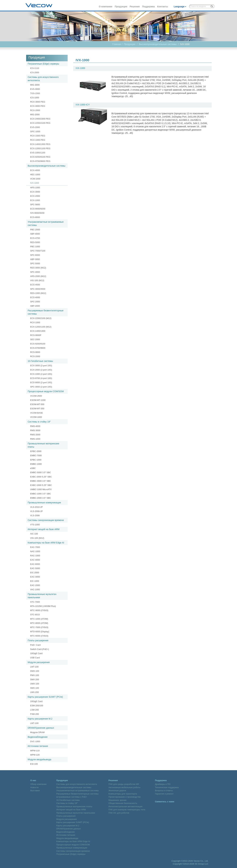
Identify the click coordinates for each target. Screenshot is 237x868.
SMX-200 (35, 679)
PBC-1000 (35, 247)
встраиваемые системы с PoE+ (72, 797)
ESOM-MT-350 (37, 409)
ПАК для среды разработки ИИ (124, 784)
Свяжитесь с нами (165, 802)
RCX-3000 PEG (38, 102)
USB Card (35, 658)
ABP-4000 (35, 234)
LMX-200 (35, 692)
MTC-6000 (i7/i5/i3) (39, 636)
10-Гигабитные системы (40, 361)
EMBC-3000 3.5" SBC (41, 481)
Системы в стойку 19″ (39, 422)
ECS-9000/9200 (38, 209)
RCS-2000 (35, 356)
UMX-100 (35, 684)
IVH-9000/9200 (37, 213)
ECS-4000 (35, 297)
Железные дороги (117, 790)
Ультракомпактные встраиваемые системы (46, 223)
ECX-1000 (35, 200)
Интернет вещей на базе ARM (44, 529)
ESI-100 (34, 764)
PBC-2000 (35, 230)
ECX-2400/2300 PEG (40, 119)
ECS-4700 (35, 238)
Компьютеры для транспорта (123, 794)
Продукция (121, 7)
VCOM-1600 (36, 417)
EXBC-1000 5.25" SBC (41, 485)
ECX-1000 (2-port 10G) (41, 374)
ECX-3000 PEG (38, 106)
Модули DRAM (37, 732)
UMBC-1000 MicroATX (41, 489)
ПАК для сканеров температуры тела (127, 810)
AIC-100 (34, 534)
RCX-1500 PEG (38, 136)
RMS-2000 (35, 435)
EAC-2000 (35, 585)
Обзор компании (38, 784)
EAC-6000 (35, 564)
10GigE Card (36, 653)
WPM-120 (35, 755)
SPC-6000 (35, 255)
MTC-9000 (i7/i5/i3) (39, 610)
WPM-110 (35, 751)
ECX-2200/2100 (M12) (41, 318)
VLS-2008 (35, 516)
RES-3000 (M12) (38, 268)
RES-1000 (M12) (38, 293)
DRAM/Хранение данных (41, 728)
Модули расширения (39, 662)
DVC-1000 (35, 741)
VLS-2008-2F (37, 511)
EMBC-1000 (36, 464)
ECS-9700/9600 (38, 348)
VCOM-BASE (37, 413)
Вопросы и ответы (164, 790)
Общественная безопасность (123, 803)
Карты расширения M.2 (40, 719)
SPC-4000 (35, 272)
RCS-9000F (36, 335)
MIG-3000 (35, 85)
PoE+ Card (35, 645)
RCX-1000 (35, 323)
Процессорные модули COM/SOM (46, 391)
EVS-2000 (35, 127)
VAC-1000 (35, 590)
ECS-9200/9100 (38, 344)
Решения (135, 7)
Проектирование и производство (125, 797)
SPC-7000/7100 (38, 251)
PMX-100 (35, 675)
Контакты (163, 7)
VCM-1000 (35, 179)
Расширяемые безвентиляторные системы (46, 312)
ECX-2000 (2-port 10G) (41, 370)
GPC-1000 (35, 131)
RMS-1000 (35, 439)
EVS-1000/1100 (38, 153)
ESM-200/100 (37, 706)
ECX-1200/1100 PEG (40, 148)
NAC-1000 (35, 551)
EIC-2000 (35, 573)
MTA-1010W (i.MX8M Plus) (43, 606)
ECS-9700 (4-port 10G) (41, 378)
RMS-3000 (35, 430)
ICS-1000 (35, 98)
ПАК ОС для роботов (119, 813)
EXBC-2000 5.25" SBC (41, 477)
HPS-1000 (35, 188)
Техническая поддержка (167, 787)
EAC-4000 (35, 560)
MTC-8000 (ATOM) (39, 623)
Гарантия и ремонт (164, 794)
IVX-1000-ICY (83, 105)
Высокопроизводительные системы (158, 44)
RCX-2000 (35, 110)
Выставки (35, 790)
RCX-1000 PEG (38, 140)
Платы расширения (38, 640)
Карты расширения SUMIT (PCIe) (45, 697)
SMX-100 (35, 688)
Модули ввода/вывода (40, 759)
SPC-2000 (35, 302)
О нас (33, 780)
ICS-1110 (35, 68)
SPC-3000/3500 (38, 289)
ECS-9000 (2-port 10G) (41, 382)
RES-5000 (35, 242)
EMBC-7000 (36, 456)
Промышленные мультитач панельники (42, 596)
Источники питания (38, 746)
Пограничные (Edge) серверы (43, 64)
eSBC (33, 468)
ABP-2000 (35, 306)
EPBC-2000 (36, 451)
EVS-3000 (35, 89)
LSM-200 (35, 710)
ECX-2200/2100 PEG (40, 123)
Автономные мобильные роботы (124, 787)
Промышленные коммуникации (44, 503)
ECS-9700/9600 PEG (40, 161)
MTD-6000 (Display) (40, 632)
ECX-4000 (35, 170)
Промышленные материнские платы (44, 445)
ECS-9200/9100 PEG (40, 157)
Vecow (39, 5)
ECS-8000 (35, 217)
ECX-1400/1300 (38, 331)
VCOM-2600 (36, 396)
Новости (34, 787)
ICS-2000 (35, 72)
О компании (106, 7)
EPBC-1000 (36, 460)
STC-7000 (35, 602)
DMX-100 (35, 671)
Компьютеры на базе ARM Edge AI (46, 543)
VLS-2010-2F (37, 507)
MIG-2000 (35, 115)
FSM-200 (35, 714)
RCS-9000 (35, 352)
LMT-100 (34, 667)
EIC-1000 (35, 581)
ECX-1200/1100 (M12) (41, 327)
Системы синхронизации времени (46, 520)
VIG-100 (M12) (37, 280)
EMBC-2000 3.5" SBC (41, 498)
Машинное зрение (117, 800)
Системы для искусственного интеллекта (43, 79)
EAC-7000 (35, 547)
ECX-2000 (35, 196)
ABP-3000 (35, 259)
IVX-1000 (35, 183)
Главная (117, 44)
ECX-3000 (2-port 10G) (41, 366)
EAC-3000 (35, 577)
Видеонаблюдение (38, 737)
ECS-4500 (35, 285)
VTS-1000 (35, 525)
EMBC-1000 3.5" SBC (41, 494)
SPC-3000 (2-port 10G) (41, 387)
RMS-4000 (35, 426)
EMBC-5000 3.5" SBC (41, 472)
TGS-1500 (35, 93)
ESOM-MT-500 (37, 404)
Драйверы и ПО (163, 784)
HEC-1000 (35, 174)
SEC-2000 (35, 339)
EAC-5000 (35, 568)
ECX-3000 (35, 192)
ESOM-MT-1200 (38, 400)
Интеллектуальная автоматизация (125, 806)
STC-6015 (35, 615)
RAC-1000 (35, 556)
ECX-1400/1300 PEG (40, 144)
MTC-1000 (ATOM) (39, 619)
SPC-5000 (35, 263)
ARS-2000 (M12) (38, 276)
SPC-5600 (35, 204)
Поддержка (149, 7)
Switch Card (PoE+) (40, 649)
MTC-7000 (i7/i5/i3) (39, 627)
